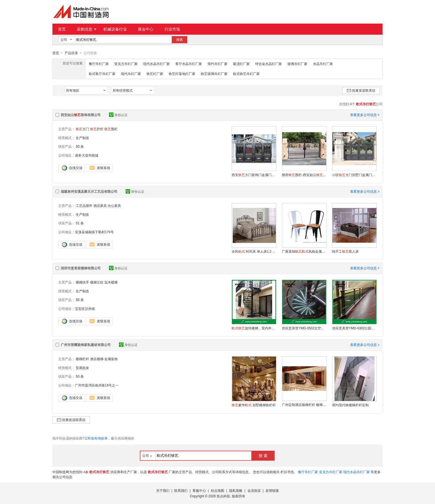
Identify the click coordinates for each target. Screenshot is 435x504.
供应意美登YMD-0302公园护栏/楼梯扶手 (354, 328)
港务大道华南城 (87, 155)
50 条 (80, 146)
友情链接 (272, 490)
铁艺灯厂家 (155, 74)
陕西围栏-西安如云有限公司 (304, 175)
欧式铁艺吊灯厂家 (246, 74)
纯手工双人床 (345, 251)
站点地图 (217, 490)
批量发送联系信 (361, 90)
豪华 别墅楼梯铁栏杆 (254, 405)
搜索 (179, 40)
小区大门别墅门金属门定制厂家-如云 (354, 175)
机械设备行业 (115, 29)
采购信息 (87, 29)
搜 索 (263, 455)
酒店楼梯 (97, 359)
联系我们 (181, 490)
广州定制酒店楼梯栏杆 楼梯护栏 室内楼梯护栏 (304, 405)
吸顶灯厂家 (241, 64)
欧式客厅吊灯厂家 (102, 74)
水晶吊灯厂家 (323, 64)
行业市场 (172, 29)
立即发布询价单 (96, 438)
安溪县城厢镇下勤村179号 (94, 232)
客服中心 (199, 490)
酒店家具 (100, 205)
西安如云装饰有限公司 (81, 115)
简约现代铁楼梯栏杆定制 (350, 405)
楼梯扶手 (82, 282)
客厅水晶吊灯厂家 (189, 64)
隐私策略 (236, 490)
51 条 (80, 223)
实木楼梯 (111, 282)
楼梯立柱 (97, 282)
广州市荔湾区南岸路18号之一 (97, 385)
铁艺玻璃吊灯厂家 (214, 74)
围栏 (111, 129)
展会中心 (146, 29)
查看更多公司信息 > (365, 115)
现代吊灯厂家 (131, 74)
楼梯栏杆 (82, 359)
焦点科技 (223, 496)
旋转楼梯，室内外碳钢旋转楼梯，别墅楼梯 (254, 328)
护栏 (97, 129)
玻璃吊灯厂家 (297, 64)
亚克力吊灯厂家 (126, 64)
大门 (82, 129)
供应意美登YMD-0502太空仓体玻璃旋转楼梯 (304, 328)
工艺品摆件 (84, 205)
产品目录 (71, 53)
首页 (62, 29)
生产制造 (82, 138)
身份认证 (118, 115)
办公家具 (114, 205)
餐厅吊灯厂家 (99, 64)
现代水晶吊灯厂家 (156, 64)
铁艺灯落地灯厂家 (182, 74)
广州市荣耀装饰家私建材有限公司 (86, 345)
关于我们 (163, 490)
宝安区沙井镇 (85, 309)
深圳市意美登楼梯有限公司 (81, 268)
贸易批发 (82, 368)
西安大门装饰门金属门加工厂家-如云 (254, 175)
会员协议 (254, 490)
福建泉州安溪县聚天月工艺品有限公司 (89, 191)
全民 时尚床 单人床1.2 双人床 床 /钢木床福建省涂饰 (254, 251)
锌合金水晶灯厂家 (269, 64)
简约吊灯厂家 (217, 64)
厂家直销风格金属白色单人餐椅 (304, 251)
